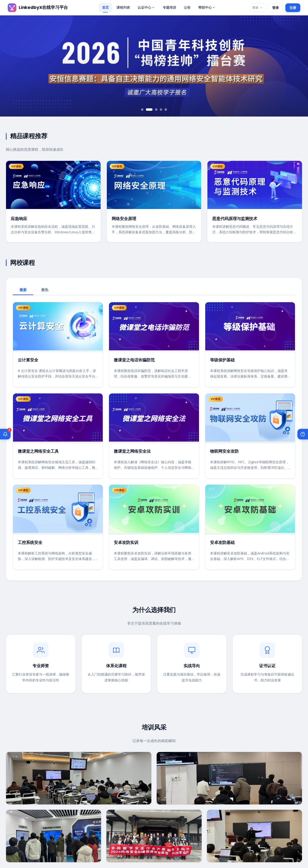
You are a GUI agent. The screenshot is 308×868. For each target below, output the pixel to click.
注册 (293, 8)
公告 (187, 7)
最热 (45, 290)
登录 (276, 8)
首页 (105, 7)
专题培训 (169, 7)
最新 (23, 290)
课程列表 (123, 7)
